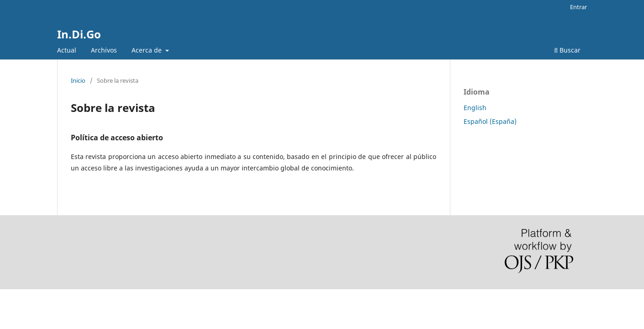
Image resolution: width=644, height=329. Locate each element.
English (475, 108)
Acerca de (148, 50)
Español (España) (490, 121)
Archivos (104, 50)
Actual (67, 50)
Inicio (78, 80)
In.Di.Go (79, 34)
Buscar (567, 50)
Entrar (578, 7)
